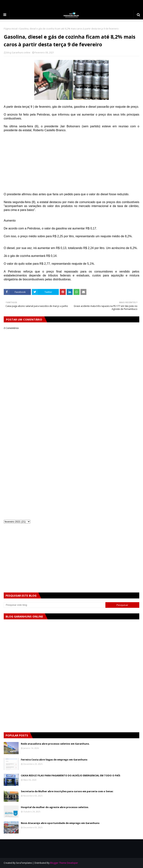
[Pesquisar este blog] (55, 605)
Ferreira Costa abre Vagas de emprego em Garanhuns (54, 760)
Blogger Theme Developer (64, 863)
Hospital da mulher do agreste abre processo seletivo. (55, 807)
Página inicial (11, 29)
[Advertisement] (71, 162)
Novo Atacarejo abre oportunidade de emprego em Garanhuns (60, 823)
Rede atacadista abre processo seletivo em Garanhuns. (55, 744)
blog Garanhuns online (18, 53)
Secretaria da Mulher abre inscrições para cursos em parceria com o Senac (67, 791)
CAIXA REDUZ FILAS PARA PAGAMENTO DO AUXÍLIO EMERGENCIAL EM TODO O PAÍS (71, 775)
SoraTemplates (24, 863)
